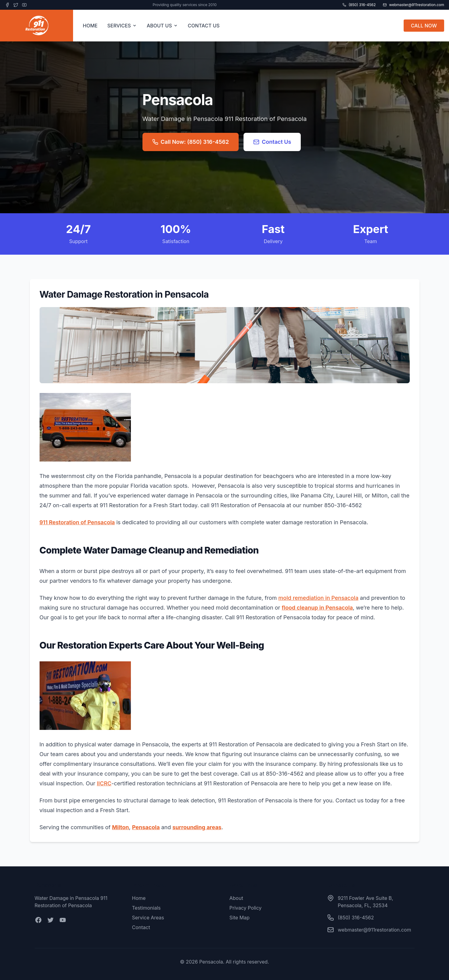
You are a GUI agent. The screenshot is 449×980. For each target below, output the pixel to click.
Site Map (240, 918)
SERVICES (122, 26)
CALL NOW (424, 26)
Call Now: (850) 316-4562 (191, 142)
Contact (141, 927)
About (236, 898)
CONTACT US (204, 26)
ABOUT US (162, 26)
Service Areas (148, 918)
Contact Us (272, 142)
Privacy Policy (246, 908)
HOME (90, 26)
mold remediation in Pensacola (318, 598)
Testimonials (146, 908)
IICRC (104, 783)
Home (139, 898)
